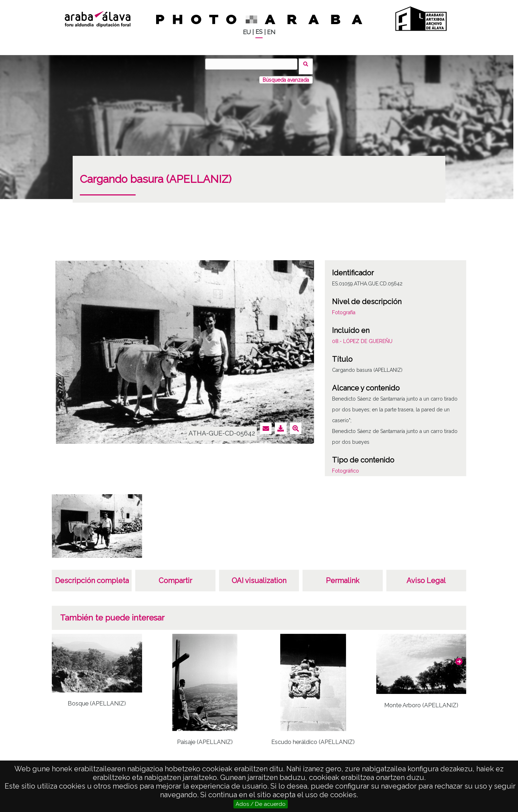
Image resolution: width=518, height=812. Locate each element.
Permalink (343, 576)
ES (259, 32)
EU (247, 32)
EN (271, 32)
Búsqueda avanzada (286, 75)
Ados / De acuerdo (261, 804)
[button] (459, 657)
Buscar (308, 64)
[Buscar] (254, 64)
